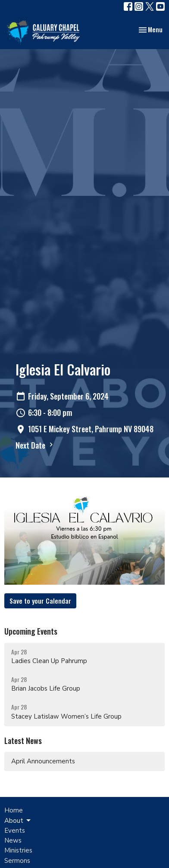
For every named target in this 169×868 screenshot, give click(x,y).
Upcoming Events (31, 631)
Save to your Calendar (40, 601)
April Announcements (43, 761)
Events (15, 831)
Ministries (18, 850)
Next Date (35, 445)
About (18, 821)
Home (14, 810)
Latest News (23, 741)
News (13, 840)
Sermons (17, 861)
